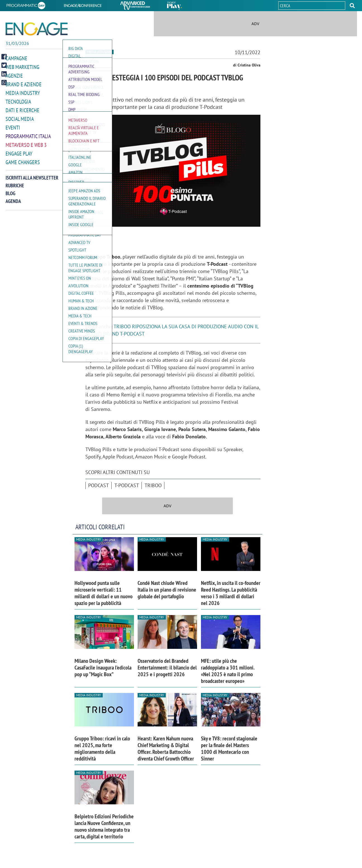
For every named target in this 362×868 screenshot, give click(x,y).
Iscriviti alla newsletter (32, 174)
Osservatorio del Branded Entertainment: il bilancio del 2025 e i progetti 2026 (167, 668)
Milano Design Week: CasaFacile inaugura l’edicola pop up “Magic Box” (103, 668)
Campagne (16, 58)
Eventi (12, 125)
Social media (19, 117)
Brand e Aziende (22, 83)
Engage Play (18, 150)
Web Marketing (21, 67)
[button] (352, 6)
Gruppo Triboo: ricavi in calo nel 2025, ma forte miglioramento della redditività (102, 749)
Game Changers (21, 159)
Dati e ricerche (21, 108)
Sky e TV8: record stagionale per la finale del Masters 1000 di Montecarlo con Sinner (229, 749)
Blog (10, 190)
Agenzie (13, 75)
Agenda (13, 198)
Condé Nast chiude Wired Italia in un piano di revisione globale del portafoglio (167, 590)
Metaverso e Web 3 (25, 142)
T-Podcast (127, 485)
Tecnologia (17, 100)
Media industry (100, 52)
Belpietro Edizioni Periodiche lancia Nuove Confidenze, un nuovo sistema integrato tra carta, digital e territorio (104, 826)
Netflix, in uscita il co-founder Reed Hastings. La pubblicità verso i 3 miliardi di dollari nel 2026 (231, 593)
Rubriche (15, 182)
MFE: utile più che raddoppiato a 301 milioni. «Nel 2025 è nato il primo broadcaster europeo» (228, 671)
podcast (99, 485)
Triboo (153, 485)
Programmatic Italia (27, 134)
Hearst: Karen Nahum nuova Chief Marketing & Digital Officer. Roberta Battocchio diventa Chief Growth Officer (166, 749)
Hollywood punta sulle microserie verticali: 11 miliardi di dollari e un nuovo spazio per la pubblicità (104, 593)
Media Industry (21, 92)
